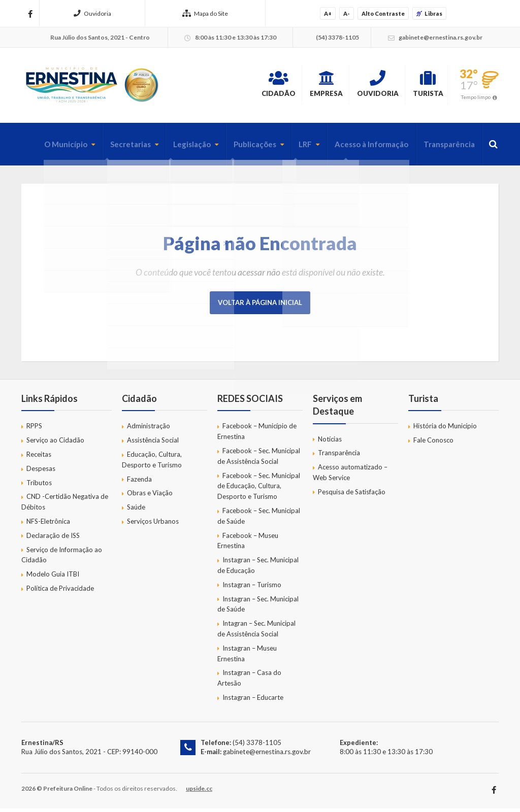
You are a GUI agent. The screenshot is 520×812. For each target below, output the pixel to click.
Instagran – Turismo (252, 588)
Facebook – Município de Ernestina (257, 435)
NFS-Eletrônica (48, 525)
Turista (420, 86)
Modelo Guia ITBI (53, 578)
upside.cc (199, 792)
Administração (149, 429)
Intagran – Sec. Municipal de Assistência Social (256, 632)
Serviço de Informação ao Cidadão (62, 558)
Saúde (136, 511)
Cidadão (235, 86)
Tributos (39, 486)
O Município (46, 148)
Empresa (294, 86)
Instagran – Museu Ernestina (247, 657)
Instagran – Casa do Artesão (249, 681)
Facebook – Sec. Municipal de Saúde (259, 519)
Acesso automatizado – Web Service (350, 476)
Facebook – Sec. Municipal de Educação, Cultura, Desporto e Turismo (259, 489)
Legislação (178, 148)
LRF (296, 148)
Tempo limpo (476, 98)
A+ (328, 13)
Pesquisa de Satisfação (352, 495)
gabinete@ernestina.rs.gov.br (266, 755)
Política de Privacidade (60, 592)
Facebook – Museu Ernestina (248, 544)
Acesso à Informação (364, 148)
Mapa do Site (205, 13)
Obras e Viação (150, 496)
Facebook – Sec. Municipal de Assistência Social (259, 460)
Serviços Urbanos (153, 525)
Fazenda (139, 482)
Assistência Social (153, 444)
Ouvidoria (92, 13)
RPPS (34, 429)
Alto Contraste (383, 13)
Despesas (41, 472)
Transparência (446, 148)
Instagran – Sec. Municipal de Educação (258, 569)
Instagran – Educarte (253, 701)
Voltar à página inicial (260, 306)
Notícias (330, 442)
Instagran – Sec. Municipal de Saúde (258, 607)
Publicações (243, 148)
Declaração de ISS (53, 539)
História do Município (445, 429)
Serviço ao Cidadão (55, 444)
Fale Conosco (433, 444)
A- (347, 13)
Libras (429, 13)
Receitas (39, 458)
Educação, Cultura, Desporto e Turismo (152, 463)
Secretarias (113, 148)
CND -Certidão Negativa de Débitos (65, 505)
